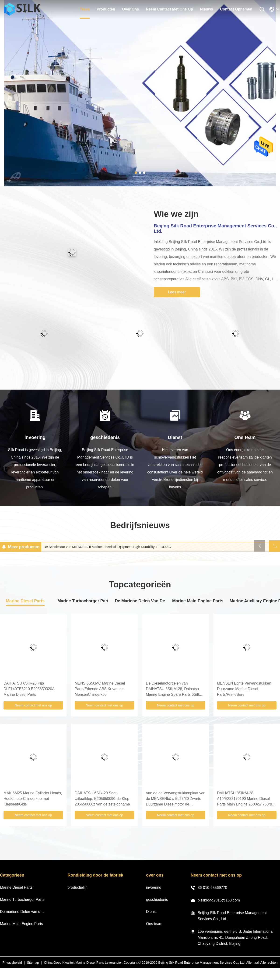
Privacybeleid (12, 963)
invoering (154, 887)
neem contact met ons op (169, 9)
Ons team (154, 924)
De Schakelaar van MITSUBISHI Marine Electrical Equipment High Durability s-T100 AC (107, 547)
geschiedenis (157, 899)
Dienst (151, 912)
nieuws (206, 9)
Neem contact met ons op (33, 705)
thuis (85, 9)
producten (106, 9)
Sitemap (33, 963)
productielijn (78, 887)
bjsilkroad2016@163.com (215, 900)
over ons (130, 9)
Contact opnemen (236, 9)
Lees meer (177, 292)
